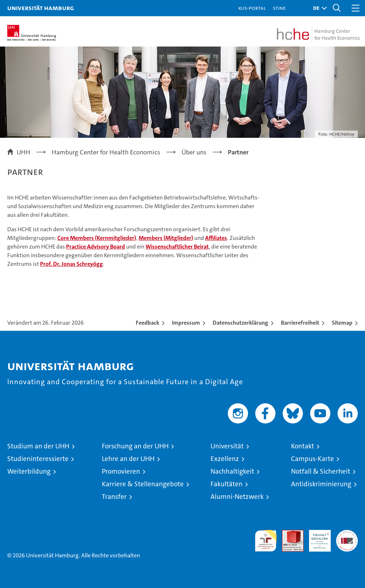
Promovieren (121, 471)
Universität (227, 446)
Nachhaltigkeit (232, 471)
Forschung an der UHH (135, 446)
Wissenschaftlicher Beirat (177, 247)
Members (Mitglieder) (166, 238)
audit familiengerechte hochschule (266, 541)
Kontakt (303, 446)
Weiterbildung (29, 471)
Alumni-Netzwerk (237, 497)
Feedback (147, 323)
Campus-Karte (312, 459)
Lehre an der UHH (128, 459)
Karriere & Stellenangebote (143, 484)
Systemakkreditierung (347, 534)
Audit (289, 534)
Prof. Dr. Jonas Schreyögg (71, 264)
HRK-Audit (316, 537)
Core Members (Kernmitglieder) (97, 238)
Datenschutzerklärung (240, 323)
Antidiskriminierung (321, 484)
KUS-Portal (252, 8)
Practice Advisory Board (95, 247)
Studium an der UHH (38, 446)
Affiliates (216, 238)
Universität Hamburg (41, 8)
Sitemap (342, 323)
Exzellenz (225, 459)
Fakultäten (227, 484)
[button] (318, 8)
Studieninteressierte (38, 459)
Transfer (114, 497)
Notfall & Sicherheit (321, 471)
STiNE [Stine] (279, 8)
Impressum (186, 323)
